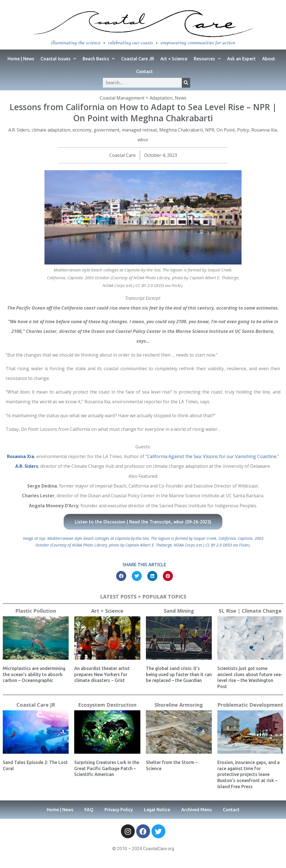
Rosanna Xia (264, 130)
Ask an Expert (241, 59)
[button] (121, 576)
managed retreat (139, 130)
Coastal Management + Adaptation (136, 98)
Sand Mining (179, 611)
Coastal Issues (58, 59)
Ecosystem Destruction (107, 705)
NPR (210, 130)
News (181, 98)
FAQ (89, 810)
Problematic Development (250, 705)
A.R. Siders (19, 130)
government (107, 130)
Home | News (21, 59)
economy (82, 130)
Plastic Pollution (36, 611)
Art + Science (174, 59)
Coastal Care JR (138, 59)
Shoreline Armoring (179, 705)
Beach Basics (99, 59)
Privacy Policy (119, 810)
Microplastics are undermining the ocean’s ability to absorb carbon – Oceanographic (34, 674)
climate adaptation (51, 130)
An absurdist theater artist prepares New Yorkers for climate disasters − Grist (102, 674)
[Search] (186, 83)
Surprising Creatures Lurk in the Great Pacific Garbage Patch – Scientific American (107, 768)
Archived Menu (197, 810)
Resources (207, 59)
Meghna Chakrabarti (181, 130)
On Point (226, 130)
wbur (143, 140)
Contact (145, 71)
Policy (243, 130)
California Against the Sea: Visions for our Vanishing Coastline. (212, 456)
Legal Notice (157, 810)
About (269, 59)
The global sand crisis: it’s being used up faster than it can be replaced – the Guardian (179, 674)
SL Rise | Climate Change (250, 611)
